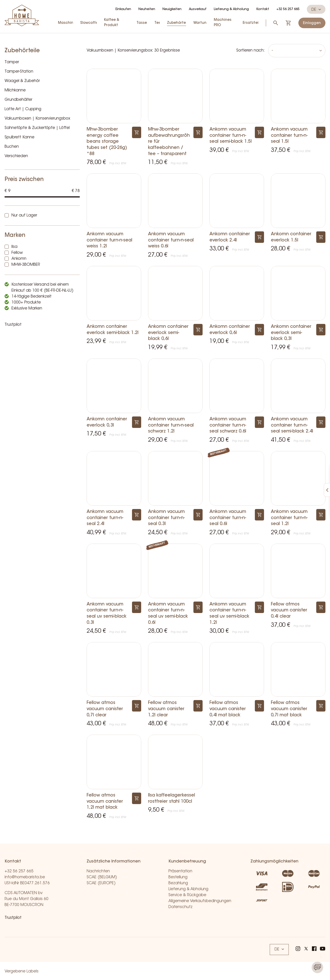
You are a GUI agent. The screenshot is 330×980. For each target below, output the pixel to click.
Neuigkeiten (172, 9)
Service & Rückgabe (187, 895)
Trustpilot (13, 325)
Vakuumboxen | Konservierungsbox (37, 119)
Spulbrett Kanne (19, 137)
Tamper (12, 62)
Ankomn (19, 259)
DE (316, 10)
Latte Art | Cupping (23, 109)
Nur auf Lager (24, 215)
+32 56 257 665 (288, 9)
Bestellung (178, 877)
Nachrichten (98, 871)
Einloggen (312, 23)
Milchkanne (15, 90)
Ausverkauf (198, 9)
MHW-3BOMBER (26, 265)
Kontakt (263, 9)
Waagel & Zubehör (22, 81)
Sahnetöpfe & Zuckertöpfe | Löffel (37, 128)
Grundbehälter (18, 100)
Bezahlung (178, 883)
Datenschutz (180, 907)
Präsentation (180, 871)
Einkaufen (123, 9)
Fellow (17, 253)
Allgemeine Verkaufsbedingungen (200, 901)
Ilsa (14, 247)
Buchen (12, 147)
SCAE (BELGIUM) (102, 877)
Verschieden (16, 156)
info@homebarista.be (25, 877)
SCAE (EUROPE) (101, 883)
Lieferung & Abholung (231, 9)
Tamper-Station (19, 72)
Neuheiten (147, 9)
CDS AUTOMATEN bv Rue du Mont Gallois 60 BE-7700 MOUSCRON (26, 899)
